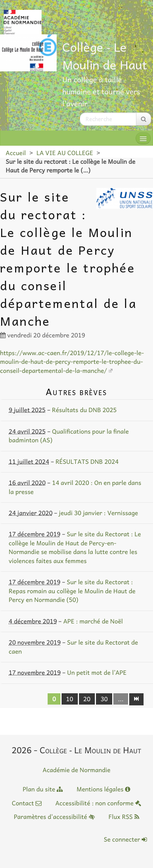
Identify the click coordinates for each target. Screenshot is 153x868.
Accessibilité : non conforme (98, 803)
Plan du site (43, 789)
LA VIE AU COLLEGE (65, 153)
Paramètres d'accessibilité (54, 817)
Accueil (16, 153)
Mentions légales (104, 789)
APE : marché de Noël (93, 621)
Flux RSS (124, 817)
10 (70, 699)
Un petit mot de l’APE (97, 673)
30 (104, 699)
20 (87, 699)
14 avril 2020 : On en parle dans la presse (75, 487)
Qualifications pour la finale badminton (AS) (69, 436)
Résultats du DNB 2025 (84, 410)
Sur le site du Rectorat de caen (73, 647)
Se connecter (125, 839)
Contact (27, 803)
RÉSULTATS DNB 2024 (87, 462)
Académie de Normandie (77, 770)
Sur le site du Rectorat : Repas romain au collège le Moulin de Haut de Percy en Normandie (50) (72, 591)
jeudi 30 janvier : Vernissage (99, 513)
